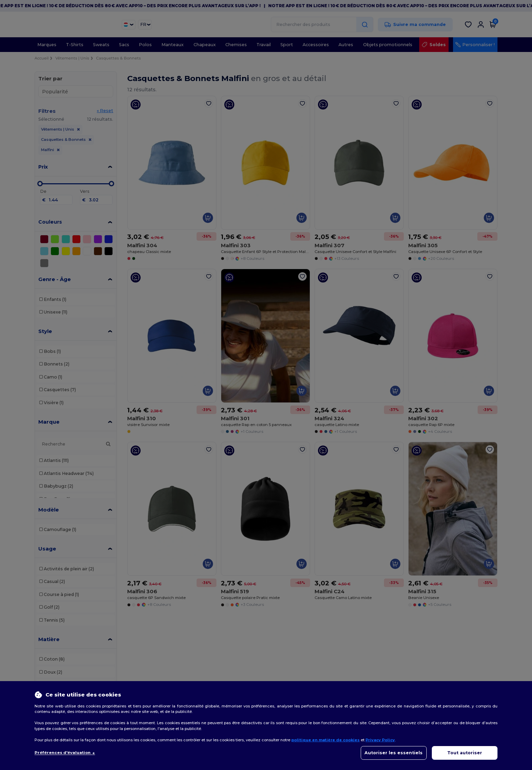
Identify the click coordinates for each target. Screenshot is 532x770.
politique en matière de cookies (325, 740)
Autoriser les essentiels (394, 753)
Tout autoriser (465, 753)
